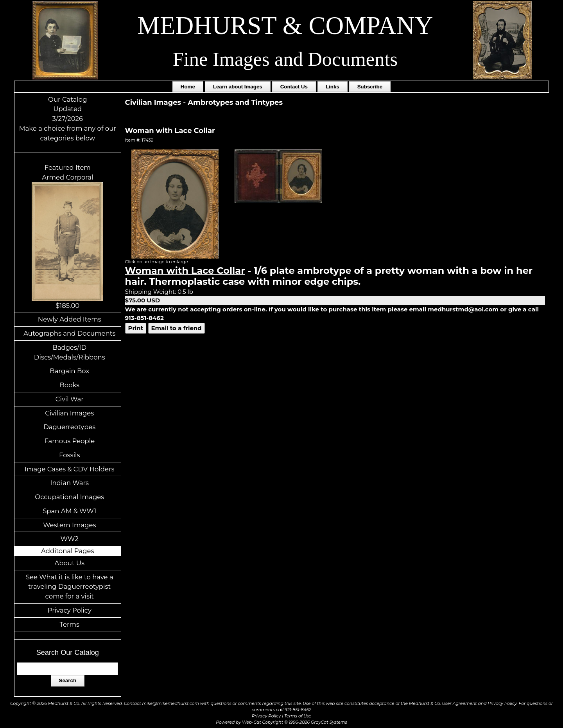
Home (188, 87)
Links (333, 87)
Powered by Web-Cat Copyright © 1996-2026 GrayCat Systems (281, 722)
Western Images (69, 525)
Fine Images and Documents (285, 59)
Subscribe (370, 87)
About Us (70, 563)
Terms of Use (298, 716)
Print (136, 328)
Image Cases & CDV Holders (70, 469)
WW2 (70, 539)
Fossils (70, 455)
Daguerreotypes (69, 427)
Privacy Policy (70, 610)
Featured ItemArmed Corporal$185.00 (67, 236)
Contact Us (294, 87)
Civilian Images (69, 413)
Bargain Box (69, 371)
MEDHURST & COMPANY (285, 25)
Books (69, 385)
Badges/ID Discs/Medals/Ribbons (70, 352)
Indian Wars (69, 483)
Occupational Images (69, 497)
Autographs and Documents (69, 333)
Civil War (70, 399)
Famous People (69, 441)
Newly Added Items (70, 319)
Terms (70, 624)
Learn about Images (238, 87)
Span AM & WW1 (69, 511)
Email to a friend (177, 328)
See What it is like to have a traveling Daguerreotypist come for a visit (70, 587)
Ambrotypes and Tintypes (235, 102)
